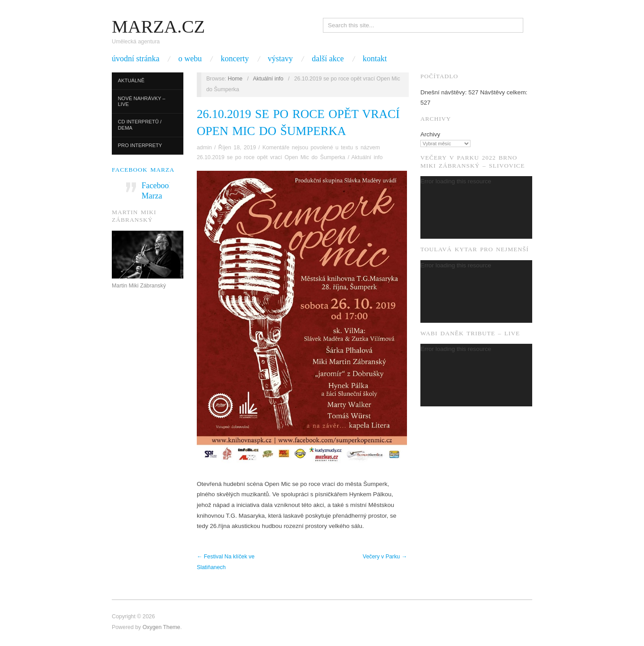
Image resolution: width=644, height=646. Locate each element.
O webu (190, 59)
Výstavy (280, 59)
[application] (476, 207)
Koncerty (235, 59)
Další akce (328, 59)
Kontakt (375, 59)
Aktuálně (131, 80)
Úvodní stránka (136, 59)
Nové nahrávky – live (142, 101)
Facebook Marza (143, 170)
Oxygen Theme (161, 627)
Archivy (430, 134)
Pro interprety (140, 145)
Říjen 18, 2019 (237, 148)
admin (204, 148)
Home (235, 79)
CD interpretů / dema (140, 125)
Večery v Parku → (385, 557)
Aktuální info (268, 79)
